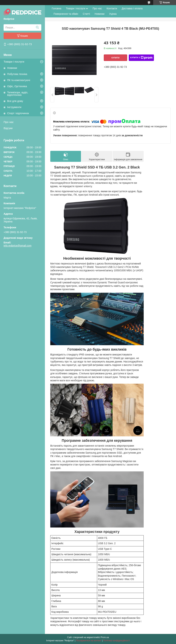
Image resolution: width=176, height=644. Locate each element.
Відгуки (8, 128)
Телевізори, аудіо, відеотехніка (18, 94)
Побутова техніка (17, 74)
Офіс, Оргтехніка (17, 86)
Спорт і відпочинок (18, 113)
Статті (86, 14)
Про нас (9, 122)
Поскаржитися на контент (89, 641)
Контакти (112, 8)
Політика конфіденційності (117, 641)
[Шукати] (37, 28)
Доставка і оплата (132, 8)
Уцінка (113, 14)
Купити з (141, 58)
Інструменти (14, 107)
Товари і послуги (14, 62)
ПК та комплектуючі (19, 80)
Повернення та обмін (66, 14)
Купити (115, 58)
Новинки (12, 68)
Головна (56, 8)
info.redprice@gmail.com (18, 246)
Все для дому (15, 101)
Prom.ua (105, 637)
